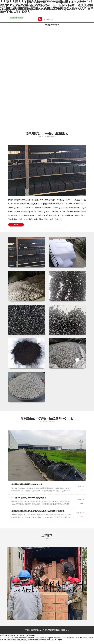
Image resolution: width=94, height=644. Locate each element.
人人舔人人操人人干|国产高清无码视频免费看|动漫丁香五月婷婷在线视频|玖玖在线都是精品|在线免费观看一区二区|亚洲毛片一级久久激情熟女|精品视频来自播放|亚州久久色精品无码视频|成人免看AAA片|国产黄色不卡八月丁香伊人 (47, 639)
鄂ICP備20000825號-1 (61, 630)
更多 (16, 225)
